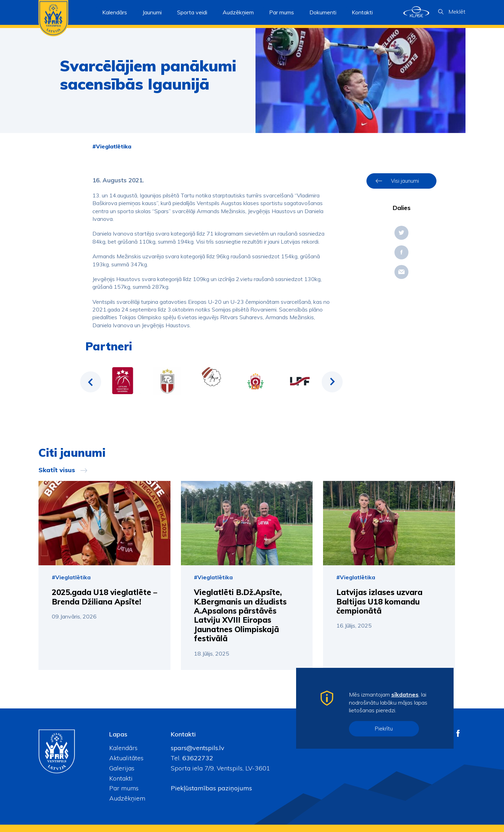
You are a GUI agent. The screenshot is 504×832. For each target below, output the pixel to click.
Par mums (124, 788)
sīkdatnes (405, 694)
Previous (91, 382)
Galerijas (122, 768)
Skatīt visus (57, 470)
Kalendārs (115, 12)
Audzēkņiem (127, 798)
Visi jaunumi (405, 181)
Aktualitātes (126, 758)
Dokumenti (323, 12)
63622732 (197, 758)
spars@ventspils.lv (198, 748)
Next (332, 382)
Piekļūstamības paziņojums (211, 788)
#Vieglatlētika (112, 146)
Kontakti (362, 12)
